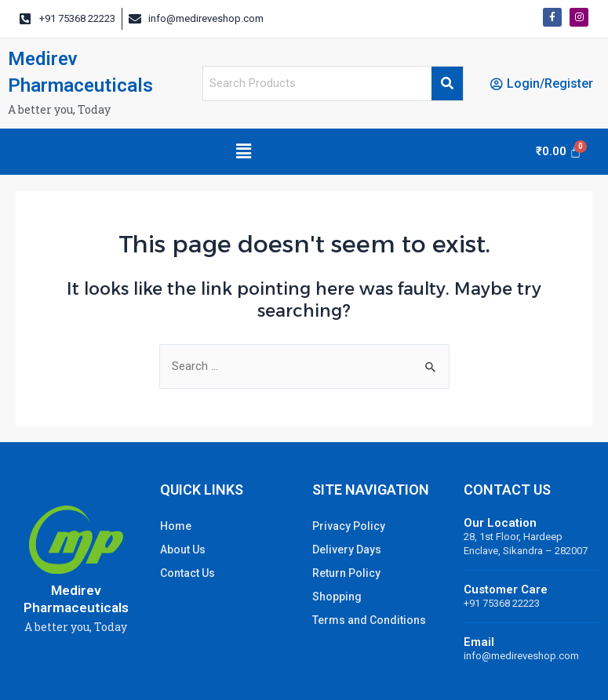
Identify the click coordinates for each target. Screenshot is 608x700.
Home (176, 526)
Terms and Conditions (369, 620)
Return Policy (346, 573)
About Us (183, 549)
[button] (243, 151)
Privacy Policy (349, 526)
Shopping (337, 597)
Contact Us (187, 573)
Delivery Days (347, 549)
